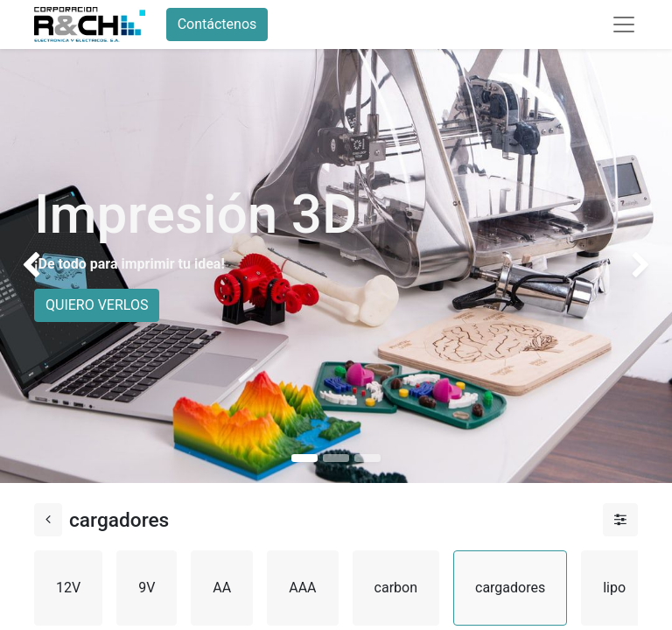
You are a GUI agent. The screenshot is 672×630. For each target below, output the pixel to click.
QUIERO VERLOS (97, 305)
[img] (27, 262)
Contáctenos (217, 24)
